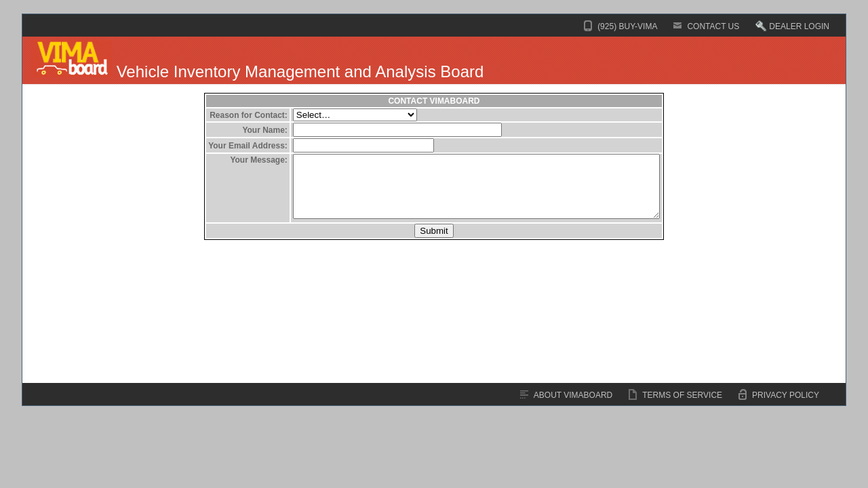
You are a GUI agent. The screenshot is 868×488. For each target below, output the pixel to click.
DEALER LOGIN (799, 26)
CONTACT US (713, 26)
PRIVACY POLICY (786, 395)
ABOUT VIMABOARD (573, 395)
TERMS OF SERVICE (682, 395)
